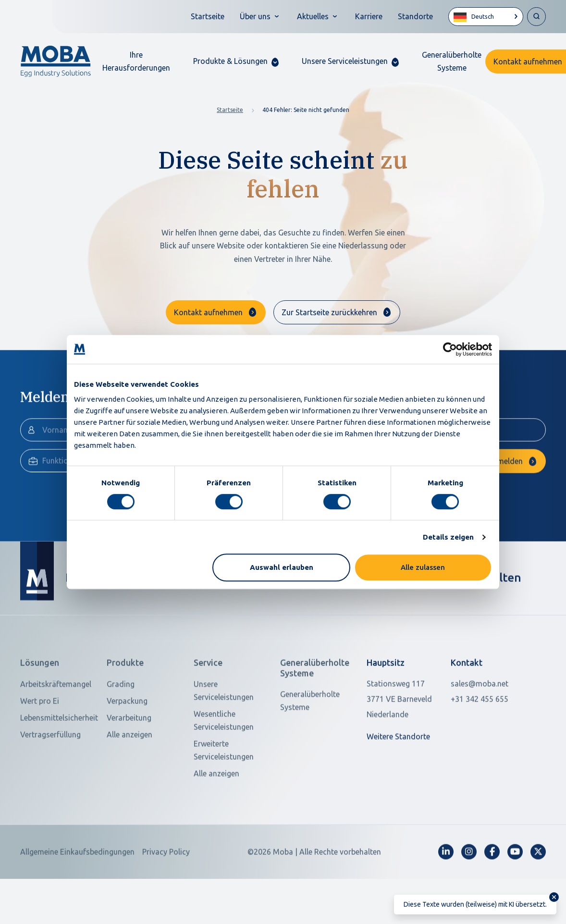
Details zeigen (448, 537)
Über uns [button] (255, 16)
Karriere (369, 16)
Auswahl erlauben (282, 567)
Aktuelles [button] (313, 16)
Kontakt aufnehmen (208, 312)
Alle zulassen (423, 567)
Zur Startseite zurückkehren (329, 312)
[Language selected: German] (486, 17)
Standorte (415, 16)
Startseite (208, 16)
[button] (236, 61)
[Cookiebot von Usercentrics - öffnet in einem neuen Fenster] (450, 349)
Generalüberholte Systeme (452, 61)
